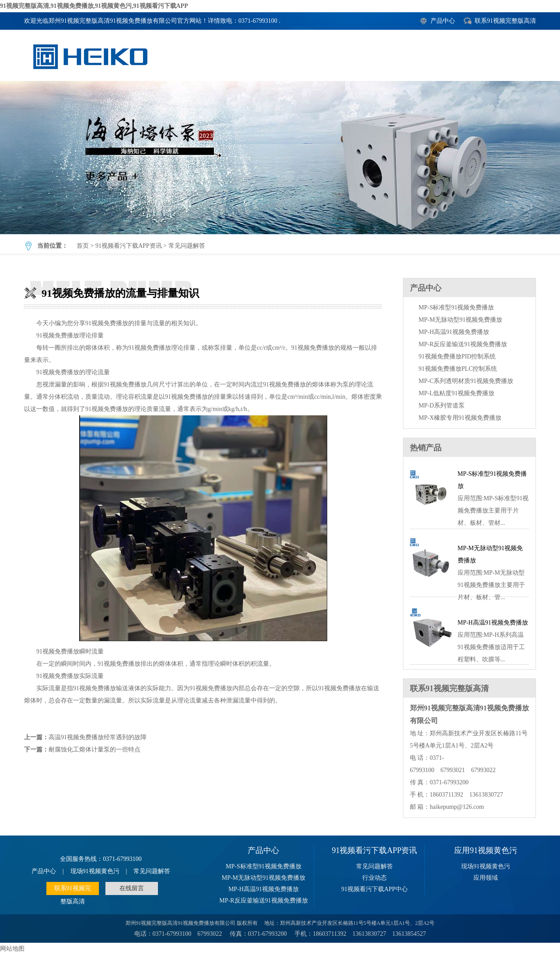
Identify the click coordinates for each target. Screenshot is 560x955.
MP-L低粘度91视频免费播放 (457, 393)
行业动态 (374, 878)
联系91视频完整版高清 (505, 21)
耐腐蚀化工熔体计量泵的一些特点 (94, 750)
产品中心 (443, 21)
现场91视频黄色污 (95, 871)
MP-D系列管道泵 (442, 406)
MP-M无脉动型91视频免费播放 (460, 320)
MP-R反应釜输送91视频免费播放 (463, 344)
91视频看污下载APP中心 (374, 889)
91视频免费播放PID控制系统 (457, 356)
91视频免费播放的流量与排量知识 (280, 158)
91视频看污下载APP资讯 (129, 246)
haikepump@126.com (457, 807)
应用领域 (486, 878)
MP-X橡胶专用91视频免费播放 (460, 418)
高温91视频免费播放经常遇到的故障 (98, 737)
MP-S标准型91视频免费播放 (457, 307)
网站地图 (12, 949)
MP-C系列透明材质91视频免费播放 (466, 381)
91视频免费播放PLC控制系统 (458, 369)
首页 (83, 246)
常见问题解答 (187, 246)
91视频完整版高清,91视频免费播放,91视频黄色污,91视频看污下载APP (94, 6)
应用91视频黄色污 (486, 850)
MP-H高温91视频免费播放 (454, 332)
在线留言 (132, 888)
